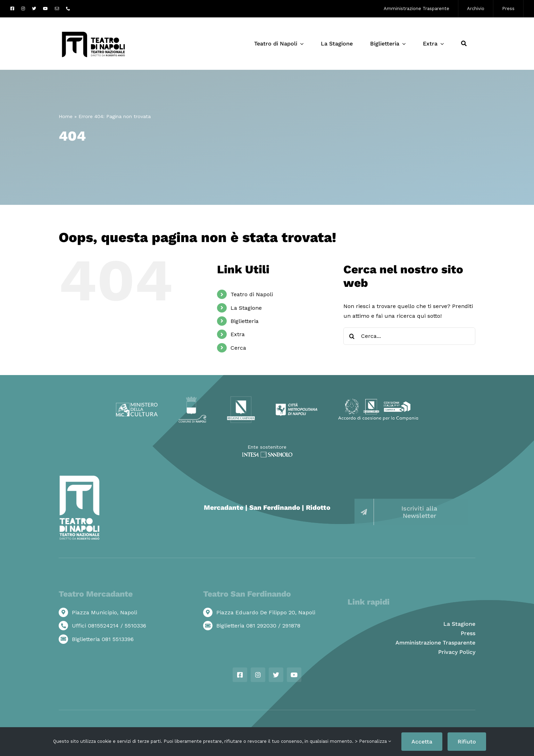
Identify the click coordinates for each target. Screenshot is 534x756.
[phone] (68, 9)
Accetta (422, 742)
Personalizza (375, 741)
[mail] (57, 9)
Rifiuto (467, 742)
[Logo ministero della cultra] (137, 405)
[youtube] (45, 9)
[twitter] (34, 9)
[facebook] (12, 9)
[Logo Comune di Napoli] (192, 399)
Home (66, 116)
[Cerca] (464, 44)
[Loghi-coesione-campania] (378, 401)
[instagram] (23, 9)
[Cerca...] (409, 336)
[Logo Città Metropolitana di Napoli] (297, 405)
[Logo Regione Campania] (241, 398)
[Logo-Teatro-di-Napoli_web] (93, 31)
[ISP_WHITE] (267, 454)
